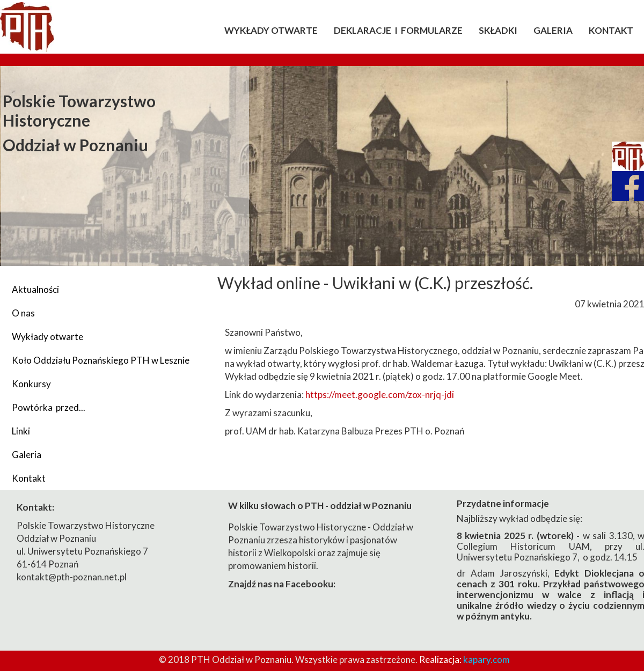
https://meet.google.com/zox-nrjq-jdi (380, 395)
